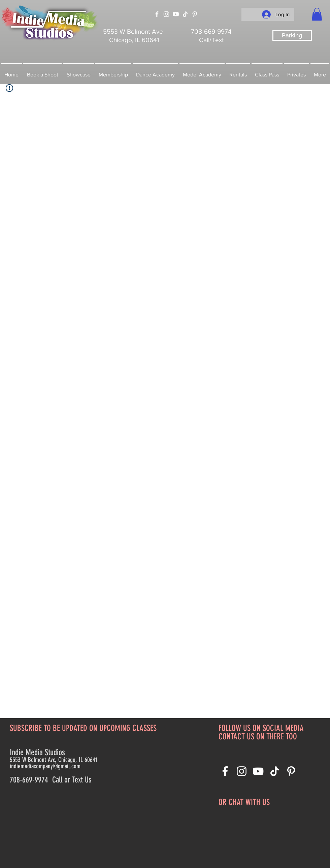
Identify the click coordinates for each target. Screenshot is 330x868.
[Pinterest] (195, 14)
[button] (317, 14)
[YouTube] (176, 14)
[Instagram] (166, 14)
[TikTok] (185, 14)
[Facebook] (157, 14)
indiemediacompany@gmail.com (45, 766)
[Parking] (292, 36)
